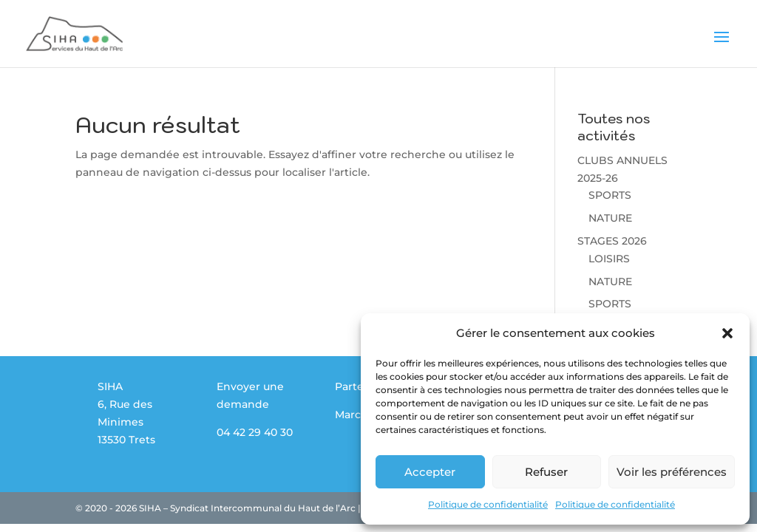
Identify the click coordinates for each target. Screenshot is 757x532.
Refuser (546, 472)
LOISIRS (609, 259)
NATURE (610, 218)
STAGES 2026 (612, 241)
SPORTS (610, 195)
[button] (727, 333)
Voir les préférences (672, 472)
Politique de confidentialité (488, 504)
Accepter (430, 472)
